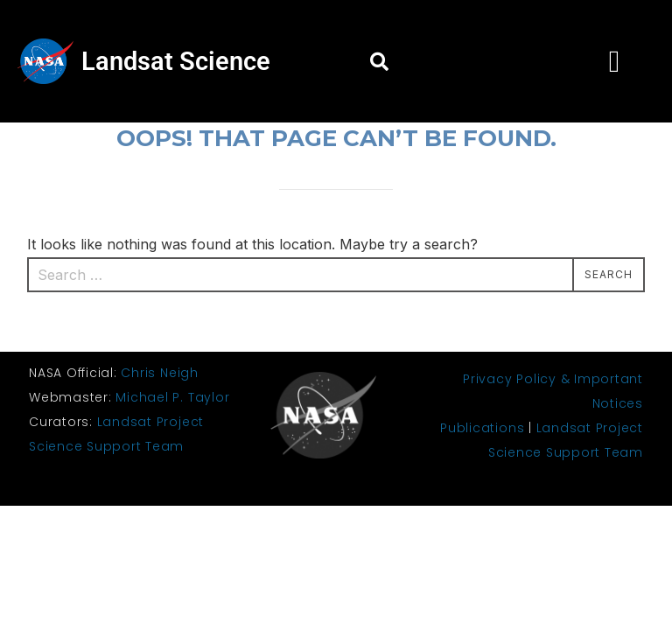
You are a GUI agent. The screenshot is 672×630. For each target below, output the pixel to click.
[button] (379, 61)
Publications (482, 428)
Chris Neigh (159, 373)
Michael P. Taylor (172, 397)
